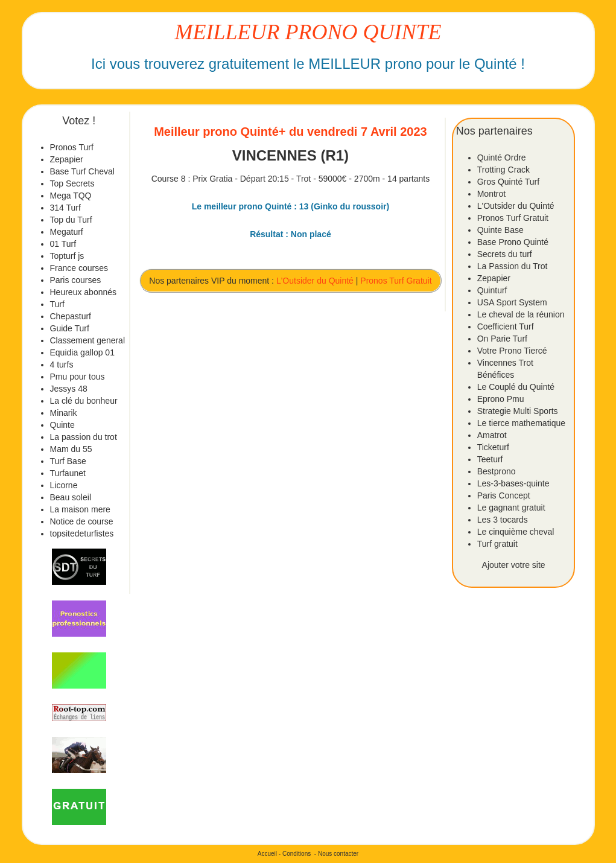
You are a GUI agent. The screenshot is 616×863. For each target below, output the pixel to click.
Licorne (64, 485)
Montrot (491, 194)
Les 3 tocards (503, 520)
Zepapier (67, 159)
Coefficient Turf (506, 326)
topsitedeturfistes (82, 533)
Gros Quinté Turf (508, 182)
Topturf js (67, 256)
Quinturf (492, 290)
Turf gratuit (497, 544)
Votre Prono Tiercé (512, 351)
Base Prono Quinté (513, 242)
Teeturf (490, 459)
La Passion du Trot (513, 266)
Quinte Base (500, 230)
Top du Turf (71, 220)
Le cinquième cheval (516, 532)
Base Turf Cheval (82, 171)
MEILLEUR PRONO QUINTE (308, 32)
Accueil (267, 854)
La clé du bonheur (84, 401)
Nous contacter (338, 854)
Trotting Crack (503, 170)
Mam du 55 (71, 449)
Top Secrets (72, 183)
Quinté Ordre (502, 158)
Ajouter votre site (514, 565)
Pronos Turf (72, 147)
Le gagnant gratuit (511, 508)
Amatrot (492, 435)
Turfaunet (68, 473)
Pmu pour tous (78, 377)
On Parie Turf (502, 339)
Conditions (297, 854)
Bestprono (497, 471)
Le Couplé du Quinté (516, 387)
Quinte (62, 425)
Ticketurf (493, 447)
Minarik (64, 413)
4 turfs (62, 365)
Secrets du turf (505, 254)
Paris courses (76, 280)
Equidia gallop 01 (82, 352)
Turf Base (68, 461)
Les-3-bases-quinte (513, 483)
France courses (79, 268)
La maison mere (80, 509)
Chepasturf (71, 316)
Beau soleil (71, 497)
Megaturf (67, 232)
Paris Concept (504, 495)
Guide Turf (70, 328)
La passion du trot (84, 437)
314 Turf (65, 208)
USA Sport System (512, 302)
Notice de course (82, 521)
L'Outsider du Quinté (315, 281)
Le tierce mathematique (521, 423)
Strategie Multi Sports (518, 411)
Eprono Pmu (501, 399)
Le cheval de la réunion (521, 314)
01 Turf (63, 244)
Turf (57, 304)
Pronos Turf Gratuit (396, 281)
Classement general (88, 340)
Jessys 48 (69, 389)
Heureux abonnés (84, 292)
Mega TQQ (71, 196)
